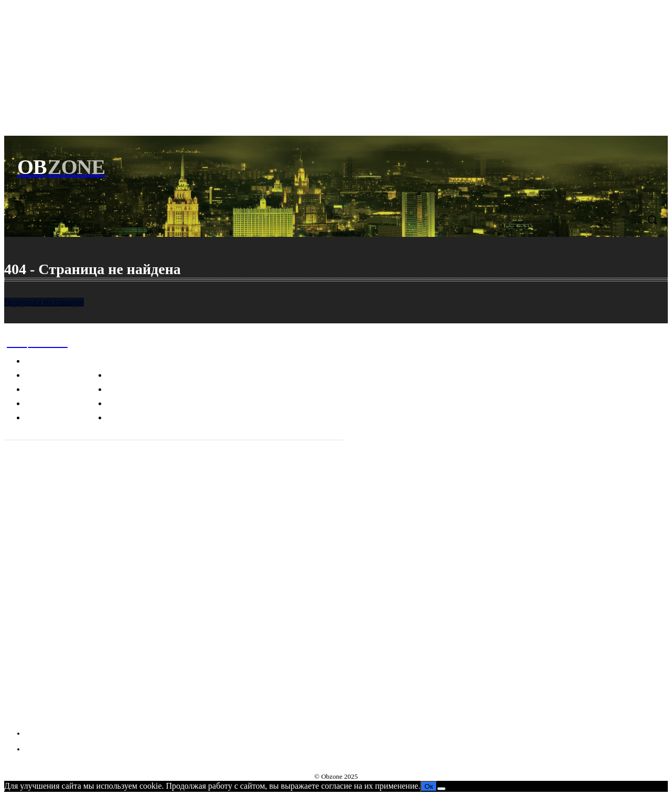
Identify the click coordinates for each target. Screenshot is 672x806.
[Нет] (441, 789)
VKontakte (45, 714)
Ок (429, 786)
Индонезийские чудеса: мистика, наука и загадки (91, 613)
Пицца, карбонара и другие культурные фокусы (89, 584)
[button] (652, 220)
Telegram (43, 694)
